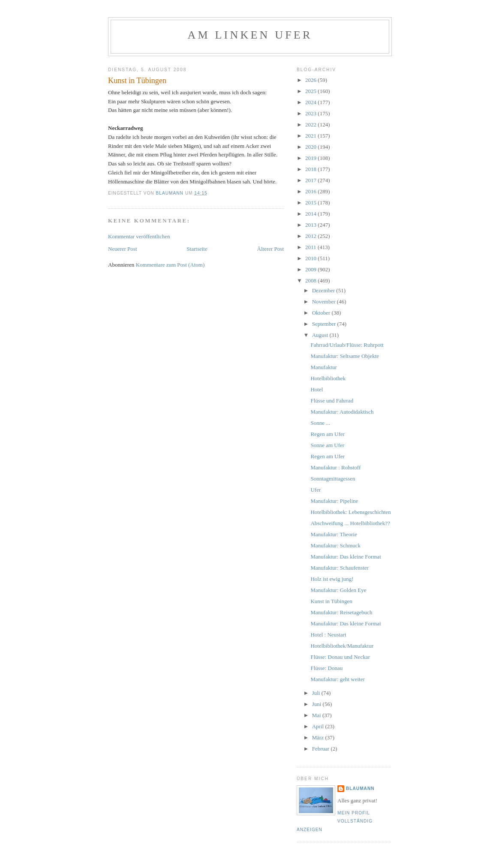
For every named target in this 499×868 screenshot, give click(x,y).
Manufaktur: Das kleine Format (346, 557)
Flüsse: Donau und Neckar (340, 657)
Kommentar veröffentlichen (139, 236)
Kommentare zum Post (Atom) (170, 265)
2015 (311, 203)
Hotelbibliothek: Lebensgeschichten (350, 512)
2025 (311, 91)
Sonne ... (320, 423)
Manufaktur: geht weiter (337, 679)
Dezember (324, 290)
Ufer (316, 490)
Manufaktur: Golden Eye (338, 590)
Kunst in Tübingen (331, 601)
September (325, 324)
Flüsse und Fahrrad (332, 401)
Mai (317, 715)
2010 (311, 258)
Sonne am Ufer (327, 445)
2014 (311, 214)
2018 (311, 169)
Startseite (197, 249)
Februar (322, 749)
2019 (311, 158)
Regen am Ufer (327, 434)
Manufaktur (323, 367)
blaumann (360, 788)
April (319, 726)
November (325, 302)
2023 (311, 113)
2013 (311, 225)
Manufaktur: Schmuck (335, 545)
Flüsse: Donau (326, 668)
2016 (311, 191)
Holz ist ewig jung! (332, 579)
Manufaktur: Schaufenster (339, 568)
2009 (311, 269)
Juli (317, 693)
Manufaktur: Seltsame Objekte (345, 356)
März (319, 737)
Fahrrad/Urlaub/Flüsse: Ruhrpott (347, 345)
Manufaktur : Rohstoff (335, 467)
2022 (311, 125)
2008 (311, 281)
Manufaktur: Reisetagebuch (341, 612)
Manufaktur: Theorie (334, 534)
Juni (317, 704)
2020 (311, 147)
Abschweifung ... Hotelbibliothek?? (350, 523)
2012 (311, 236)
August (321, 335)
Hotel (317, 389)
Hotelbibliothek (328, 378)
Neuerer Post (123, 249)
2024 (311, 102)
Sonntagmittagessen (333, 479)
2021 (311, 136)
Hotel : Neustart (328, 635)
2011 (311, 247)
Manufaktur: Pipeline (334, 501)
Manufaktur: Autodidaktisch (342, 412)
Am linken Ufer (250, 35)
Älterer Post (271, 249)
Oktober (322, 313)
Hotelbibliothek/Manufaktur (342, 646)
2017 (311, 180)
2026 (311, 80)
